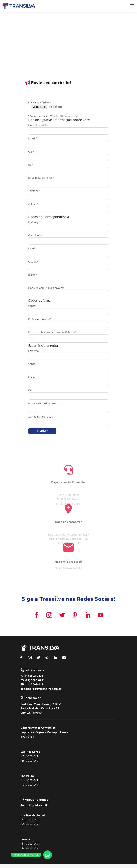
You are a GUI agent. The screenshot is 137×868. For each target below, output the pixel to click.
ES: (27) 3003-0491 (33, 680)
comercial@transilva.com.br (43, 688)
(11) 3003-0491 (33, 676)
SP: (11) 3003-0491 (33, 684)
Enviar (42, 431)
